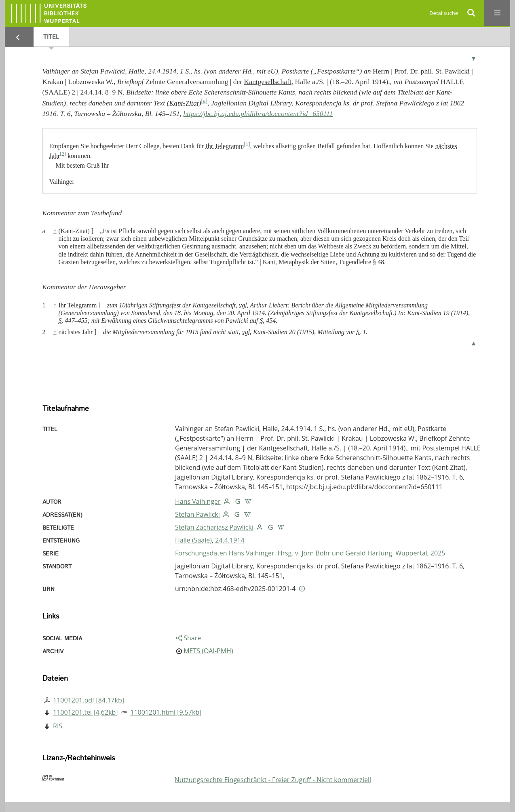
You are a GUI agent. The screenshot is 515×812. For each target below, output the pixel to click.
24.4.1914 (230, 540)
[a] (205, 101)
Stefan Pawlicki (197, 514)
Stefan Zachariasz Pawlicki (214, 527)
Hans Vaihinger (198, 501)
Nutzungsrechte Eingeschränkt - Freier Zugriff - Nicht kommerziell (273, 780)
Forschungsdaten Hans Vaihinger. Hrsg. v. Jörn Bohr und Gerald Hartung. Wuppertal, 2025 (310, 553)
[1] (247, 144)
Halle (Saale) (193, 540)
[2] (63, 154)
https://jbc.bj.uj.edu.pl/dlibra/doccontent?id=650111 (258, 114)
